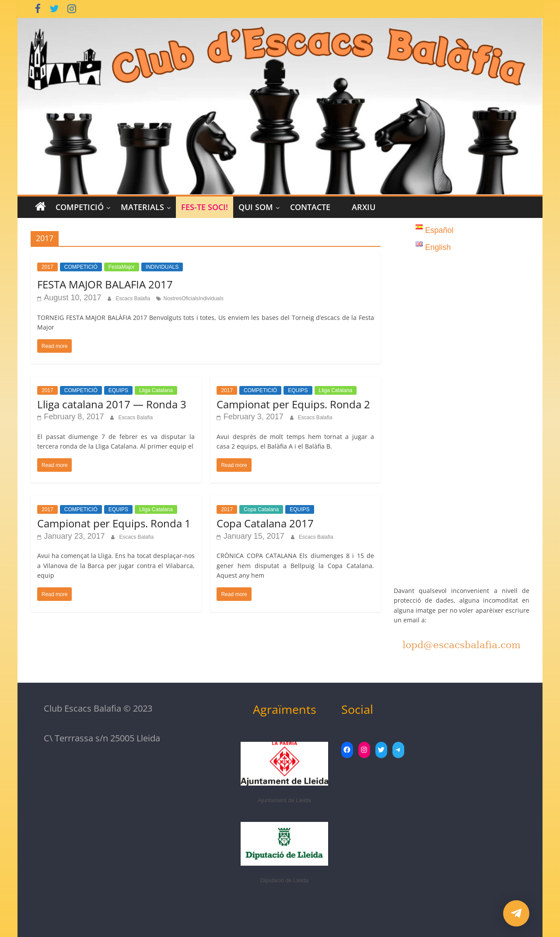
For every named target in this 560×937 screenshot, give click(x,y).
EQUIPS (118, 390)
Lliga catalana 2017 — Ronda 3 (112, 404)
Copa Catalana (261, 509)
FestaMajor (122, 267)
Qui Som (256, 207)
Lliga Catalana (156, 390)
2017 (47, 267)
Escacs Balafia (133, 298)
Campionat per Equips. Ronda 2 (293, 404)
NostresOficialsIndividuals (194, 298)
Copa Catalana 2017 (265, 523)
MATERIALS (142, 207)
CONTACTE (310, 207)
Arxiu (364, 207)
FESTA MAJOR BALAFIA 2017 (105, 284)
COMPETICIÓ (80, 207)
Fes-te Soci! (205, 207)
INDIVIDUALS (162, 267)
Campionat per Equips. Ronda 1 (114, 523)
